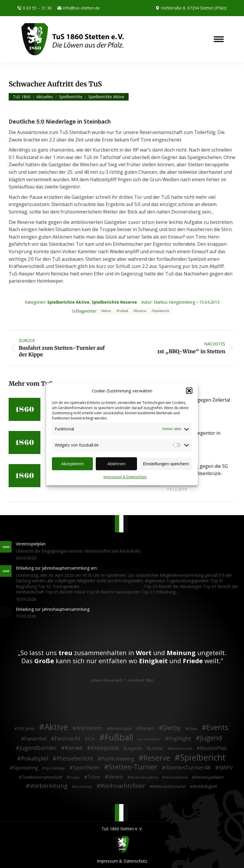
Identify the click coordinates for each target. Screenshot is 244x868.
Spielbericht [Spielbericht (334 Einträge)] (203, 757)
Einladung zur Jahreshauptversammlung (53, 609)
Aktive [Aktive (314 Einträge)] (56, 727)
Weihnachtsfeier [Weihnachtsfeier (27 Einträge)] (123, 786)
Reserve (141, 311)
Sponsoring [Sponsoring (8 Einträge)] (26, 768)
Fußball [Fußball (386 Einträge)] (119, 737)
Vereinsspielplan (31, 544)
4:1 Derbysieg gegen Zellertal (198, 400)
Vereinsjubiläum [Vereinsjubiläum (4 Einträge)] (209, 777)
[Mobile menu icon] (219, 39)
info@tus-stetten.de (79, 8)
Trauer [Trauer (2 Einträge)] (74, 777)
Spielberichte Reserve (114, 302)
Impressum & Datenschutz (125, 477)
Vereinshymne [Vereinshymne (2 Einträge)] (176, 777)
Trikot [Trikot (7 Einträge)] (94, 777)
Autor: (168, 302)
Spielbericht (162, 311)
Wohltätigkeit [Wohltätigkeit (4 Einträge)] (205, 786)
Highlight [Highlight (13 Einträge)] (180, 739)
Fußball (123, 311)
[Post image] (25, 409)
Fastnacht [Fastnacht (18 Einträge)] (67, 738)
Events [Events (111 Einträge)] (217, 727)
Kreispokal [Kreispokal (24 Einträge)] (105, 748)
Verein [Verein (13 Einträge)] (116, 777)
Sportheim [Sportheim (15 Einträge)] (86, 768)
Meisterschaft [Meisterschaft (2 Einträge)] (181, 749)
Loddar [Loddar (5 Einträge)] (156, 748)
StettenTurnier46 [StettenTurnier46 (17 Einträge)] (188, 767)
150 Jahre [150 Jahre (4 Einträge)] (26, 728)
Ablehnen (116, 464)
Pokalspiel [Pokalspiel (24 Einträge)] (35, 759)
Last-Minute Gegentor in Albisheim (194, 437)
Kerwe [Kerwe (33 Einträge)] (74, 748)
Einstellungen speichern (166, 464)
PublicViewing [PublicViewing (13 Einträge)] (118, 759)
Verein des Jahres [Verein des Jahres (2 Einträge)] (144, 777)
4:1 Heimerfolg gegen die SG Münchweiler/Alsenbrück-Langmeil (197, 473)
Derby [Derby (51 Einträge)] (172, 728)
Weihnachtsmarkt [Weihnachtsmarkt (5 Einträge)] (169, 786)
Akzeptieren (73, 464)
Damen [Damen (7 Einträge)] (147, 729)
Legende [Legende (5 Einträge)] (134, 748)
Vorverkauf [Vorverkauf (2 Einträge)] (83, 787)
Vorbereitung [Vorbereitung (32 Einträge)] (49, 786)
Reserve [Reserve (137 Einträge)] (157, 758)
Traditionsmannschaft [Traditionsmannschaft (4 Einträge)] (42, 777)
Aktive (107, 311)
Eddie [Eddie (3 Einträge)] (192, 729)
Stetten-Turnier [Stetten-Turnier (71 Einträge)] (133, 767)
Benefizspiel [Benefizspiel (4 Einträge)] (121, 728)
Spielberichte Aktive (68, 302)
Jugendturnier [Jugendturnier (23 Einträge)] (38, 748)
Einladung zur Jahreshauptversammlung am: (57, 568)
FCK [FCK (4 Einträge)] (91, 739)
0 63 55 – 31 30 (34, 8)
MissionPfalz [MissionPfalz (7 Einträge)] (213, 748)
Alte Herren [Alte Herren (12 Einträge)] (89, 728)
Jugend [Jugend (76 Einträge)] (211, 738)
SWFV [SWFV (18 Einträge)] (226, 767)
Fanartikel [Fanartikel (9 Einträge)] (35, 739)
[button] (189, 391)
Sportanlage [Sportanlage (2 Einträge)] (55, 768)
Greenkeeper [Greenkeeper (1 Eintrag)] (150, 739)
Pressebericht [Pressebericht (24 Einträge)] (75, 759)
